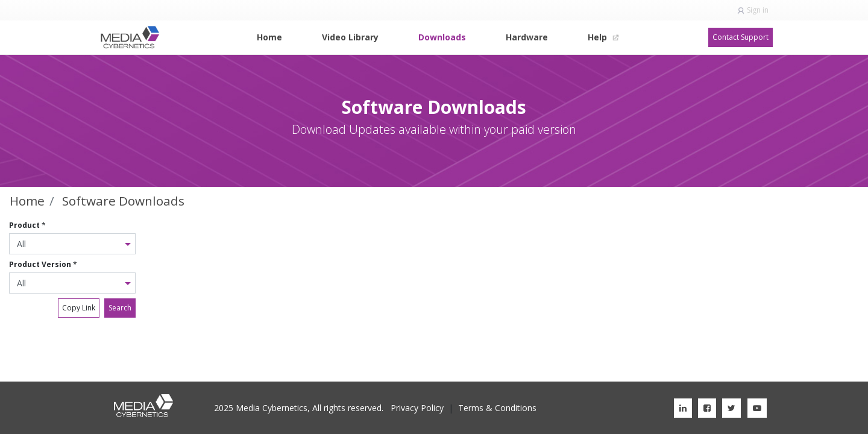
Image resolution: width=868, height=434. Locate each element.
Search (120, 308)
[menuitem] (269, 37)
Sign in (758, 10)
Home (27, 201)
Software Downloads (123, 201)
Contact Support (741, 37)
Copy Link (79, 308)
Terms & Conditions (497, 408)
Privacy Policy (417, 408)
